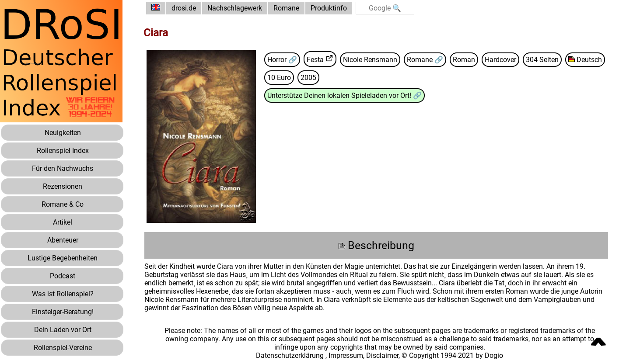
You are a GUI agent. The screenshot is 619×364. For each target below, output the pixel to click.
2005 (308, 78)
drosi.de (184, 8)
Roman (464, 60)
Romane (286, 8)
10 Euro (279, 78)
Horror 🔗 (282, 60)
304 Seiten (542, 60)
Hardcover (500, 60)
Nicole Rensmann (370, 60)
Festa (315, 60)
